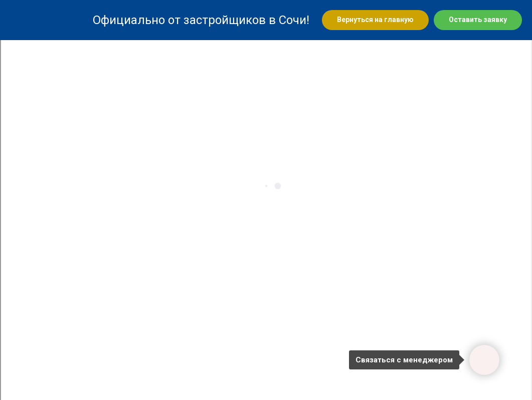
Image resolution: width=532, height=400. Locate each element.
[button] (478, 20)
